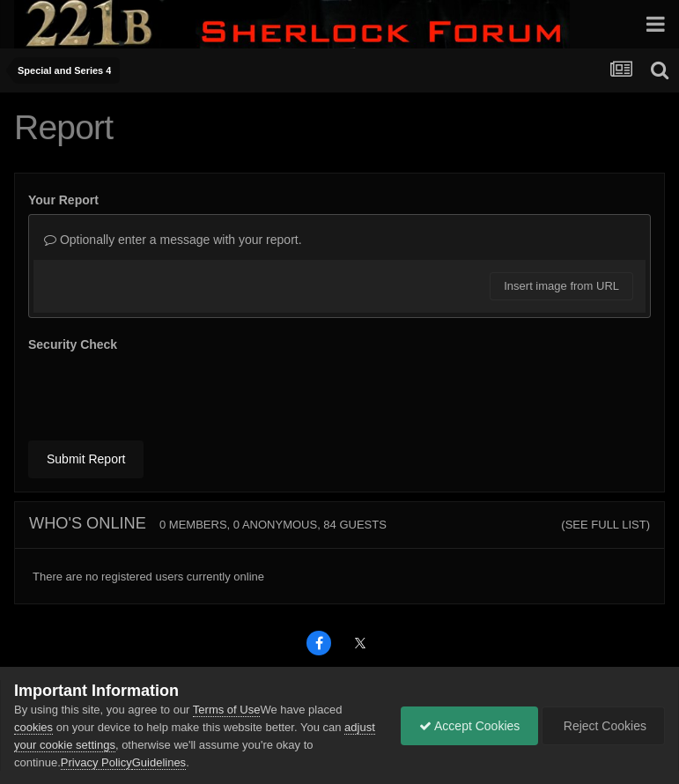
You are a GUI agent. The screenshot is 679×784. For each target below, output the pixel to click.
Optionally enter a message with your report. (173, 240)
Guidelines (159, 762)
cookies (33, 727)
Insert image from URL (561, 286)
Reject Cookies (603, 726)
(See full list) (605, 525)
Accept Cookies (469, 726)
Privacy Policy (96, 762)
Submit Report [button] (86, 459)
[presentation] (162, 393)
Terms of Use (227, 710)
